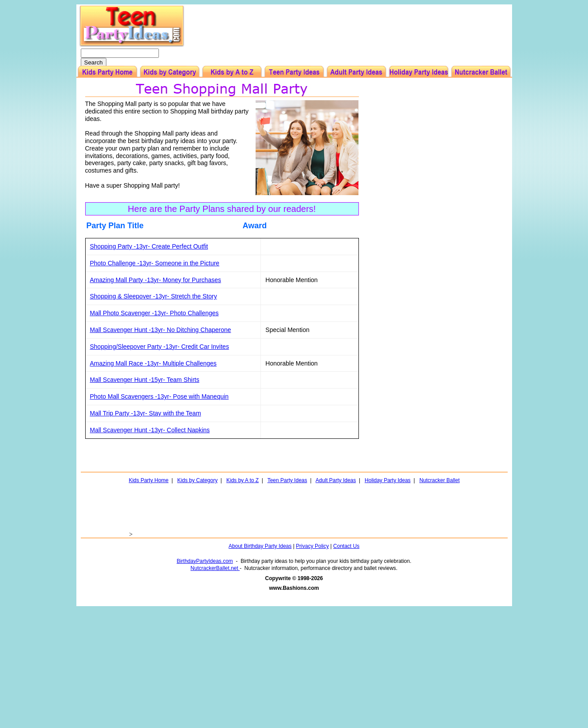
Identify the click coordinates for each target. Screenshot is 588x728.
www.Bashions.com (294, 588)
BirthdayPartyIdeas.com (205, 561)
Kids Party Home (149, 480)
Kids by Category (198, 480)
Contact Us (346, 546)
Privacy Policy (312, 546)
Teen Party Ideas (287, 480)
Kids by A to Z (243, 480)
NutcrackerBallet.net (215, 568)
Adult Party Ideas (336, 480)
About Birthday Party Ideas (260, 546)
